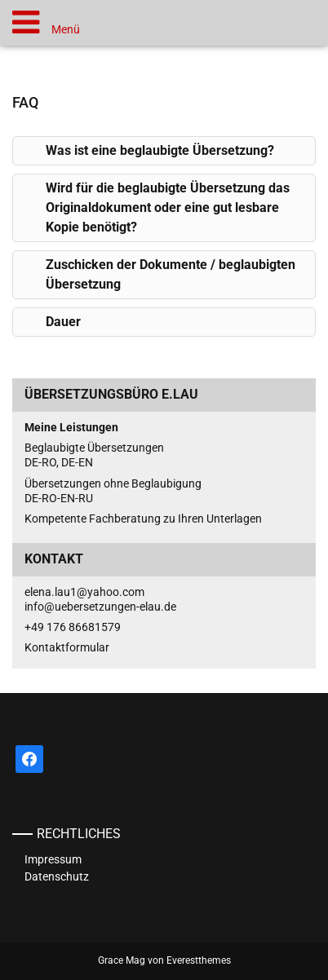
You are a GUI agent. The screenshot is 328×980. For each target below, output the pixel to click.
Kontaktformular (67, 647)
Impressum (53, 859)
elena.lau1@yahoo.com (84, 592)
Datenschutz (57, 876)
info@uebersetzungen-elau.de (100, 607)
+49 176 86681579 (73, 627)
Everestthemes (199, 960)
